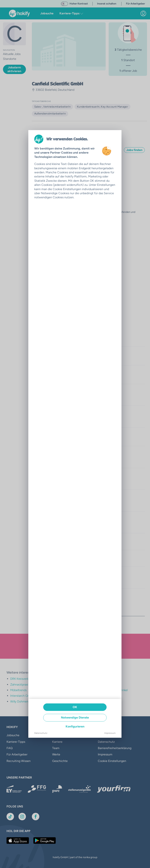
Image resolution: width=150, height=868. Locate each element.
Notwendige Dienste (75, 717)
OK (75, 707)
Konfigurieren (75, 726)
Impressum (110, 733)
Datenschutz (41, 733)
